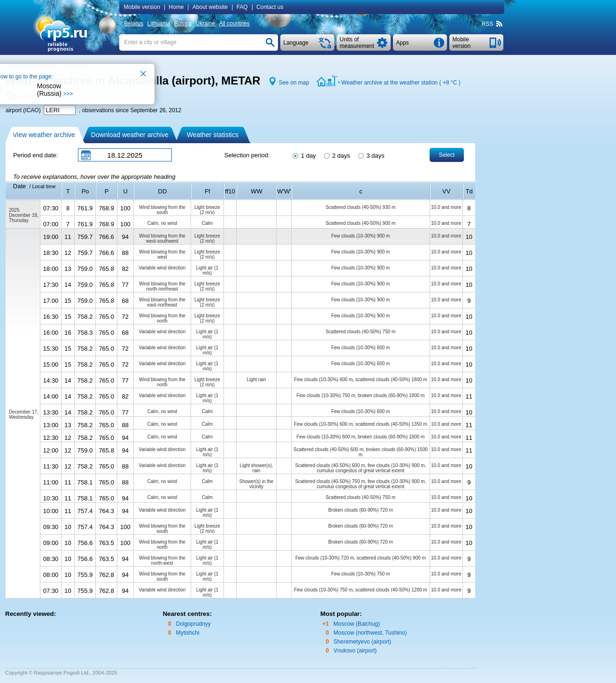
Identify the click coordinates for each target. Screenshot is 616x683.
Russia (183, 23)
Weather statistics (213, 135)
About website (210, 7)
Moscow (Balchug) (357, 624)
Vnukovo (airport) (355, 651)
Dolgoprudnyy (193, 624)
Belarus (134, 23)
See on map (294, 83)
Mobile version (142, 7)
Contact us (270, 7)
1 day (303, 155)
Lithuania (159, 23)
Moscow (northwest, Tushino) (370, 633)
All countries (234, 23)
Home (176, 7)
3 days (371, 155)
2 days (336, 155)
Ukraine (205, 23)
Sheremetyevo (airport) (362, 642)
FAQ (242, 7)
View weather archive (44, 135)
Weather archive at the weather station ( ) (401, 83)
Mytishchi (188, 633)
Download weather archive (130, 135)
